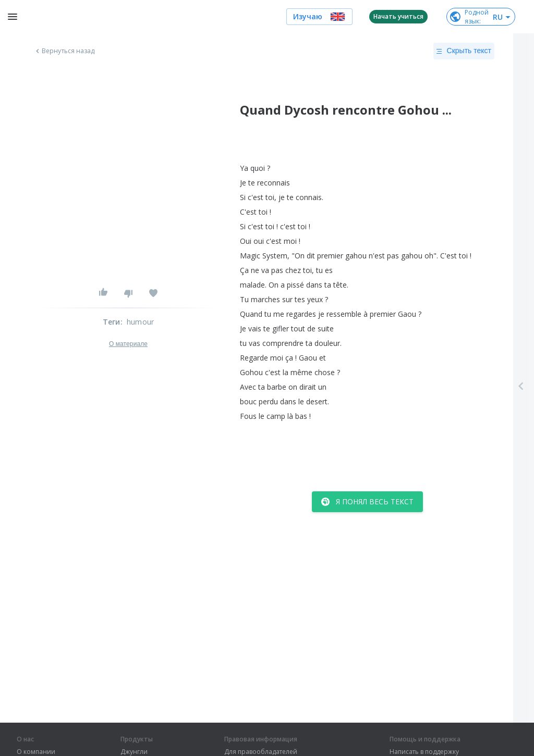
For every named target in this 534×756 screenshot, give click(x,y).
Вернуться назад (64, 51)
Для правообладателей (261, 752)
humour (140, 322)
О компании (36, 752)
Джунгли (134, 752)
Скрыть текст (464, 51)
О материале (128, 344)
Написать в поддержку (424, 752)
